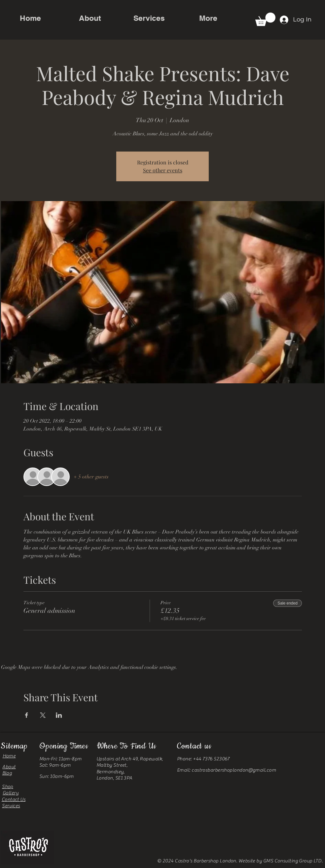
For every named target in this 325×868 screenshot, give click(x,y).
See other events (163, 170)
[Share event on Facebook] (27, 715)
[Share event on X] (43, 715)
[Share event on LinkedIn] (59, 715)
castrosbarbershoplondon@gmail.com (234, 770)
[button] (265, 19)
